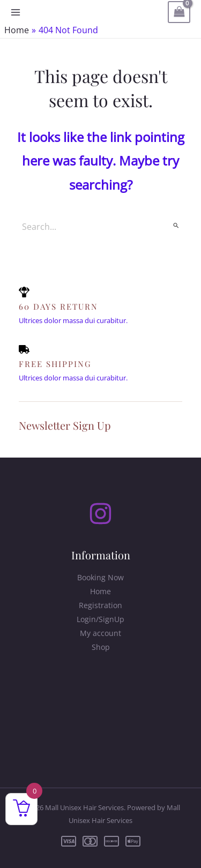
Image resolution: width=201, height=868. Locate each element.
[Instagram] (100, 514)
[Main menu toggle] (16, 12)
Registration (100, 605)
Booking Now (100, 577)
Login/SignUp (100, 619)
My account (100, 633)
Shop (101, 647)
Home (100, 591)
